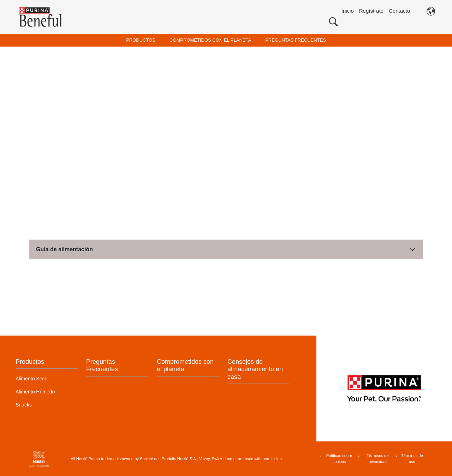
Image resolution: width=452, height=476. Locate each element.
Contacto (399, 11)
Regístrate (371, 11)
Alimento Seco (31, 379)
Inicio (348, 11)
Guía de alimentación (64, 249)
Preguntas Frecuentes (102, 366)
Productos (30, 362)
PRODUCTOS (141, 40)
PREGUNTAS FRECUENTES (296, 40)
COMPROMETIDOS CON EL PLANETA (210, 40)
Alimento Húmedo (35, 392)
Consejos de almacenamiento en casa (255, 369)
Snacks (24, 405)
